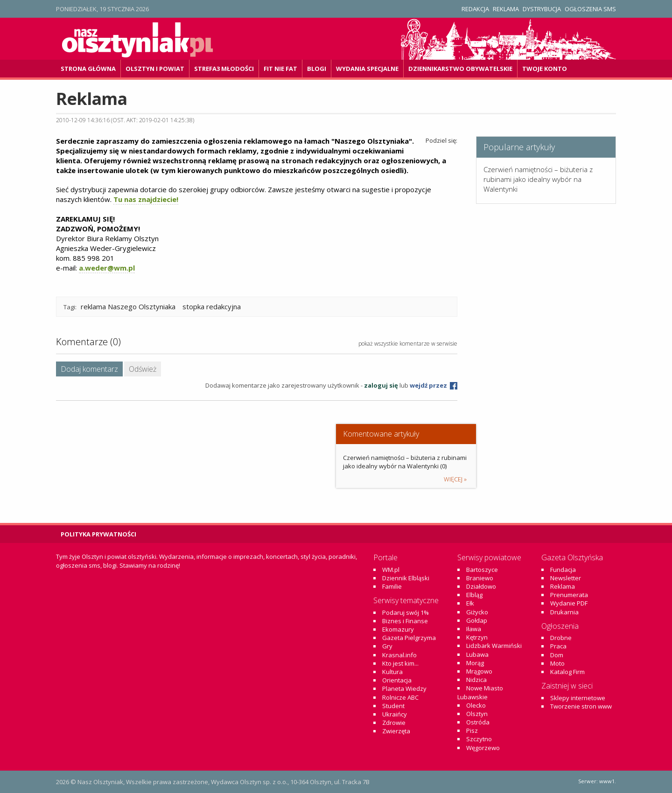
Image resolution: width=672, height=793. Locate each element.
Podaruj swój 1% (406, 612)
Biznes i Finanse (405, 621)
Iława (474, 629)
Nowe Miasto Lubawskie (480, 692)
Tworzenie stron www (581, 706)
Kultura (392, 672)
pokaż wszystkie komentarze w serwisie (408, 344)
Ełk (470, 603)
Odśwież (143, 369)
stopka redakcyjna (212, 306)
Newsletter (566, 578)
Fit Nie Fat (280, 69)
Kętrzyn (477, 637)
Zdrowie (394, 723)
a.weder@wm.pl (107, 268)
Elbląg (474, 595)
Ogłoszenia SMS (590, 9)
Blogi (317, 69)
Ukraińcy (395, 714)
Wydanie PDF (569, 603)
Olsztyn (477, 714)
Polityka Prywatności (98, 534)
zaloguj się (381, 385)
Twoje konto (545, 69)
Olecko (476, 705)
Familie (392, 586)
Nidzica (476, 680)
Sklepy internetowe (578, 698)
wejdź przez (434, 385)
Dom (557, 655)
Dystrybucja (542, 9)
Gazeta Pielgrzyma (409, 638)
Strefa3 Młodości (224, 69)
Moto (557, 663)
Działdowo (481, 586)
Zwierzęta (396, 731)
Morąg (475, 663)
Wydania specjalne (367, 69)
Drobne (561, 638)
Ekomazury (398, 629)
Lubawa (477, 654)
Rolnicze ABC (400, 697)
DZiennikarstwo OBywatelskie (460, 69)
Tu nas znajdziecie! (146, 199)
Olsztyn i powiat (155, 69)
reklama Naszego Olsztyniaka (128, 306)
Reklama (506, 9)
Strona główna (88, 69)
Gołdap (477, 620)
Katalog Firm (567, 672)
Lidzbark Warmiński (494, 646)
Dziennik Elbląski (406, 578)
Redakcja (475, 9)
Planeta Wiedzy (404, 689)
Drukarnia (564, 612)
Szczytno (479, 739)
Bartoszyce (482, 570)
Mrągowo (479, 671)
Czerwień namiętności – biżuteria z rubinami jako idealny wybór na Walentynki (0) (405, 462)
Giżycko (477, 612)
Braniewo (480, 578)
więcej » (455, 479)
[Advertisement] (546, 432)
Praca (558, 646)
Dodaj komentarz (89, 369)
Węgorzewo (483, 748)
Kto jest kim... (400, 663)
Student (393, 706)
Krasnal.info (399, 655)
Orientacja (397, 680)
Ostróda (478, 722)
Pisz (472, 730)
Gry (387, 646)
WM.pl (391, 570)
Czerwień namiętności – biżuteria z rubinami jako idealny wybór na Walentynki (538, 179)
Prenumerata (569, 595)
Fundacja (563, 570)
